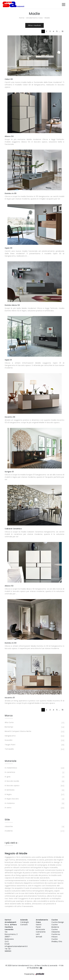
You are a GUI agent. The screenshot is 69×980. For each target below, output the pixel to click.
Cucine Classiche (56, 931)
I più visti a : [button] (12, 843)
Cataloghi (25, 922)
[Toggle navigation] (64, 4)
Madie (47, 18)
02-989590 (8, 950)
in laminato (34, 790)
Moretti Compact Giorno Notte (34, 732)
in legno (34, 795)
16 (63, 31)
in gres (34, 777)
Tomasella (34, 749)
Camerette (41, 932)
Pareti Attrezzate (40, 928)
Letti (38, 934)
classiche (34, 827)
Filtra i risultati (34, 25)
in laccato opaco (34, 786)
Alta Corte (34, 723)
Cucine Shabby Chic (57, 940)
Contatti (24, 925)
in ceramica (34, 772)
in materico (34, 803)
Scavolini (34, 740)
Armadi (39, 937)
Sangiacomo (34, 736)
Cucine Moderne (55, 926)
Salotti (39, 925)
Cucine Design (58, 922)
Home (22, 18)
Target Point (34, 745)
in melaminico (34, 768)
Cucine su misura (56, 935)
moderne (34, 831)
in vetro (34, 808)
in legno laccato (34, 799)
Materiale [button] (11, 761)
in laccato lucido (34, 781)
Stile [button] (7, 820)
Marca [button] (9, 716)
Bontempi (34, 727)
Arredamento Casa (34, 18)
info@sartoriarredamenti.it (16, 946)
